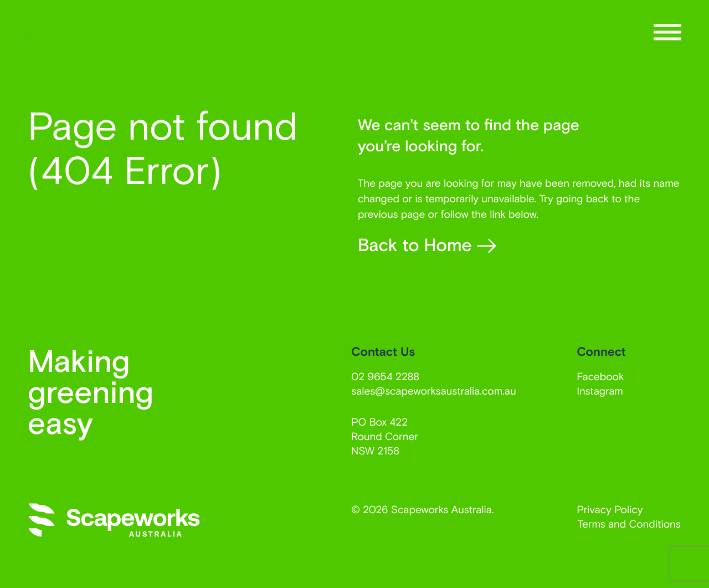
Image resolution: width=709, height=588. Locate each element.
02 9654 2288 (385, 376)
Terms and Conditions (629, 523)
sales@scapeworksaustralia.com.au (434, 390)
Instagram (600, 390)
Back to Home (427, 245)
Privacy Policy (610, 509)
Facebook (600, 376)
